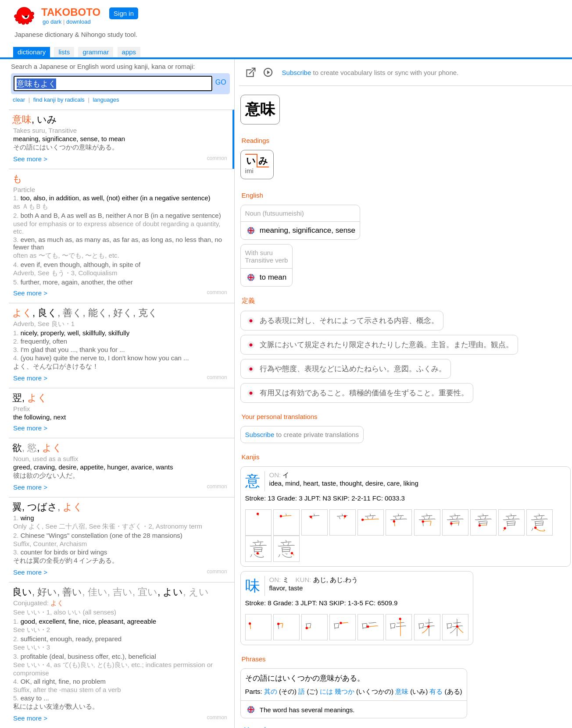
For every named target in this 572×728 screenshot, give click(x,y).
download (79, 22)
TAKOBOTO (71, 12)
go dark (52, 22)
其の (271, 691)
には (326, 691)
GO (221, 82)
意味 (402, 691)
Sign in (124, 13)
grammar (96, 52)
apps (129, 52)
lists (64, 52)
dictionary (32, 52)
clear (19, 100)
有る (436, 691)
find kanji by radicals (59, 100)
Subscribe (297, 73)
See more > (30, 159)
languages (106, 100)
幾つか (345, 691)
